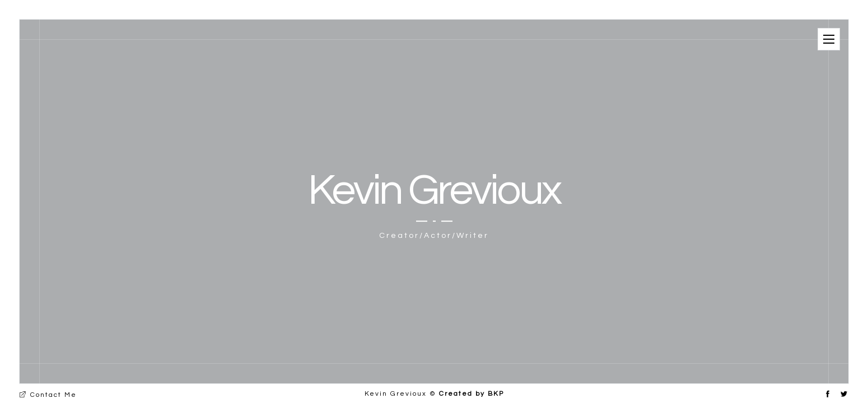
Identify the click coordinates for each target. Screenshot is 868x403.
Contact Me (48, 395)
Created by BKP (472, 394)
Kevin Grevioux (434, 191)
